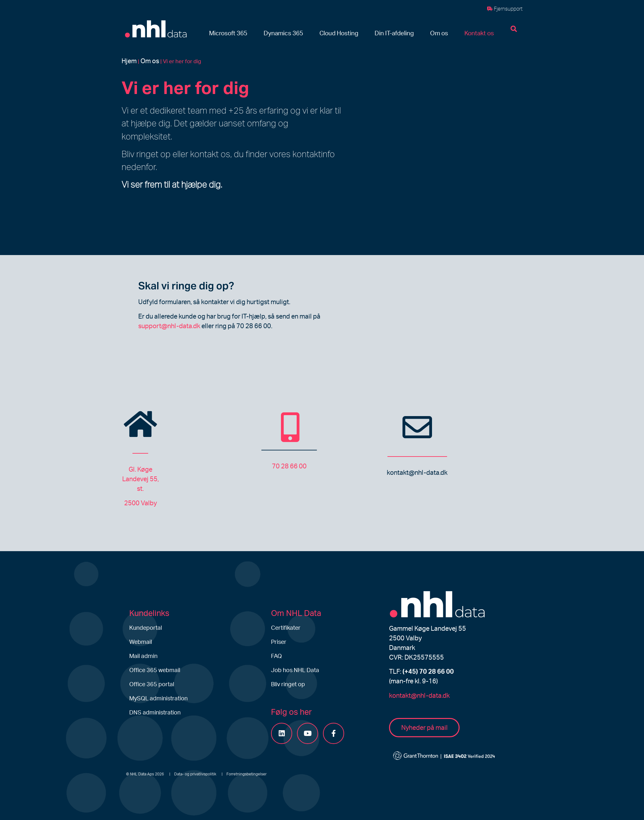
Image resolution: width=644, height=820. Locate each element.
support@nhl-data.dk (169, 326)
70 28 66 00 (289, 466)
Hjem (129, 61)
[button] (228, 34)
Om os (150, 61)
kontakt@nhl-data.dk (417, 473)
